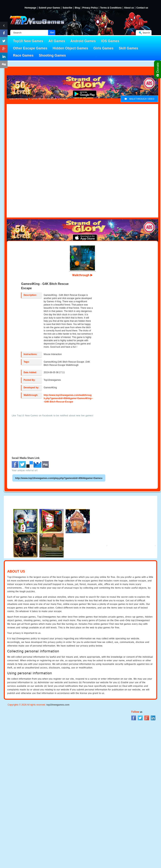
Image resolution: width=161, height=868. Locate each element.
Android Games (83, 41)
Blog (77, 8)
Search (146, 33)
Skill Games (128, 48)
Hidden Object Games (70, 48)
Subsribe (67, 8)
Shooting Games (52, 55)
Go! (52, 32)
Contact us (142, 8)
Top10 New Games (28, 41)
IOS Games (110, 41)
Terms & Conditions (111, 8)
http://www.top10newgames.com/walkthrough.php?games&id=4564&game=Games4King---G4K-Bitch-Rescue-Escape (68, 398)
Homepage (30, 8)
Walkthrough (82, 275)
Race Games (23, 55)
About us (129, 8)
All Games (57, 41)
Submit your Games (49, 8)
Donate (158, 70)
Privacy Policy (90, 8)
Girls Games (103, 48)
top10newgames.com (58, 705)
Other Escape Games (30, 48)
